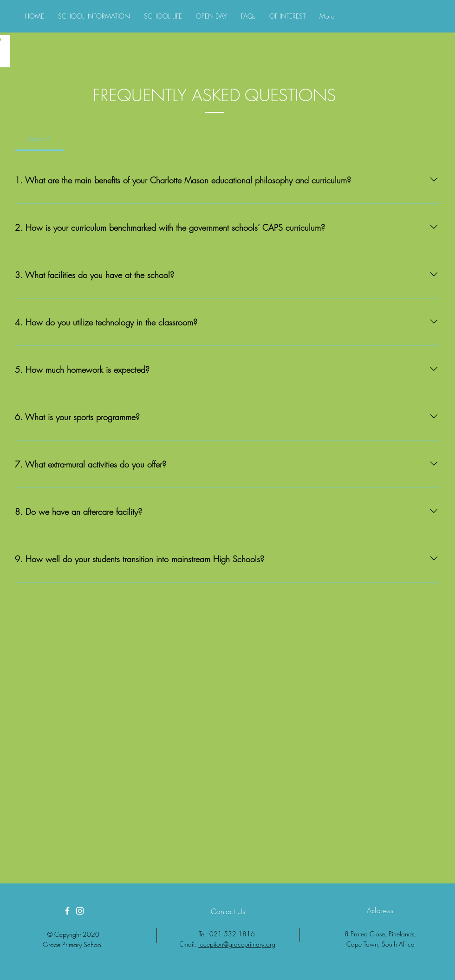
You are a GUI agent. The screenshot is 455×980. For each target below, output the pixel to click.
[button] (94, 16)
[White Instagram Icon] (80, 911)
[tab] (39, 139)
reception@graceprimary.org (237, 944)
